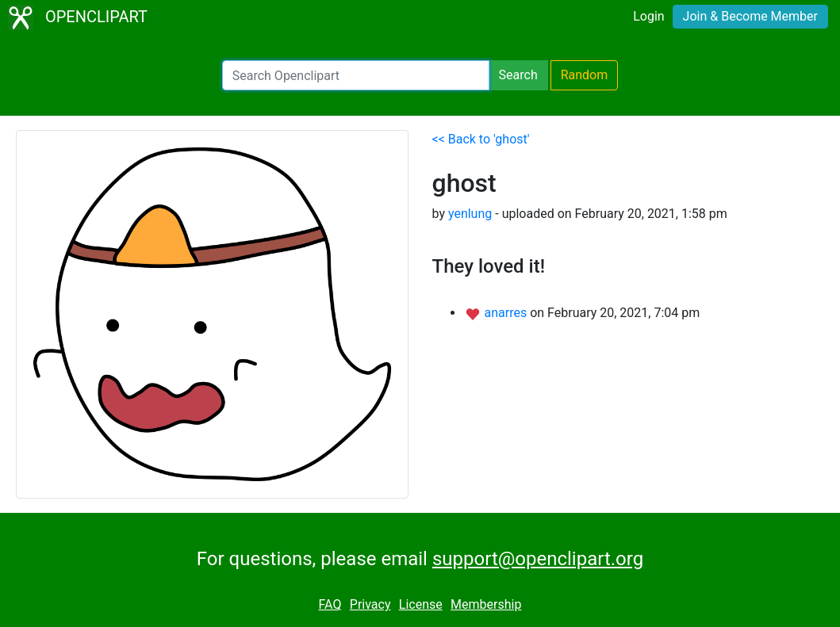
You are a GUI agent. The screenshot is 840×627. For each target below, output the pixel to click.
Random (585, 75)
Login (648, 16)
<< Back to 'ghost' (481, 139)
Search (518, 75)
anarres (507, 313)
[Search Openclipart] (356, 75)
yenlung (470, 214)
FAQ (330, 604)
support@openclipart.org (538, 559)
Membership (486, 604)
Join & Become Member (750, 16)
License (421, 604)
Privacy (370, 604)
